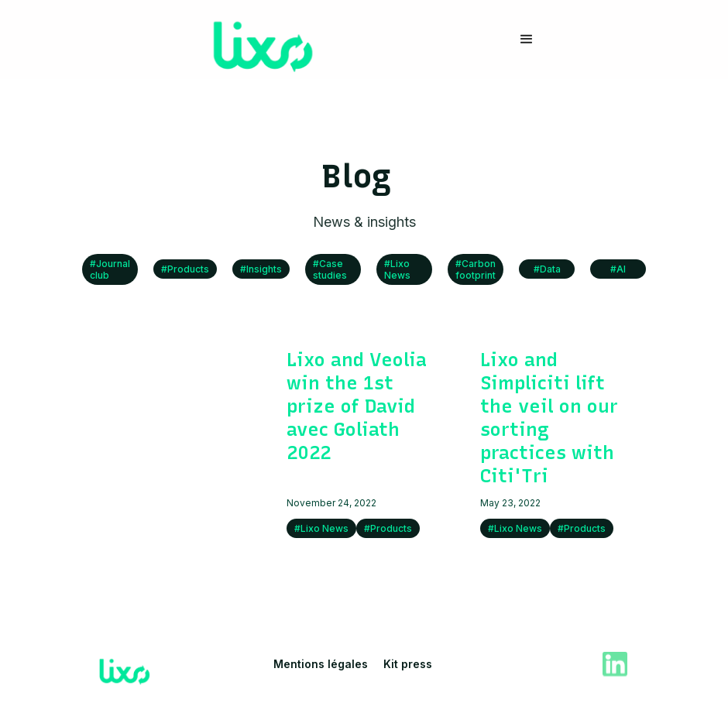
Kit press (408, 664)
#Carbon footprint (476, 269)
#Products (185, 269)
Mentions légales (321, 664)
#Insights (261, 269)
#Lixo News (397, 269)
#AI (618, 269)
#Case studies (330, 269)
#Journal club (110, 269)
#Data (547, 269)
